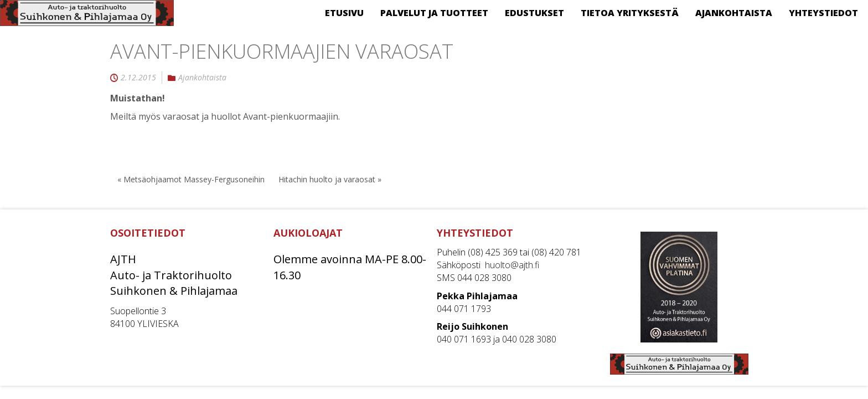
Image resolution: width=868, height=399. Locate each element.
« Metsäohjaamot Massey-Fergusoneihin (191, 179)
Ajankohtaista (202, 78)
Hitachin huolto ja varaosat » (330, 179)
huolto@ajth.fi (512, 265)
